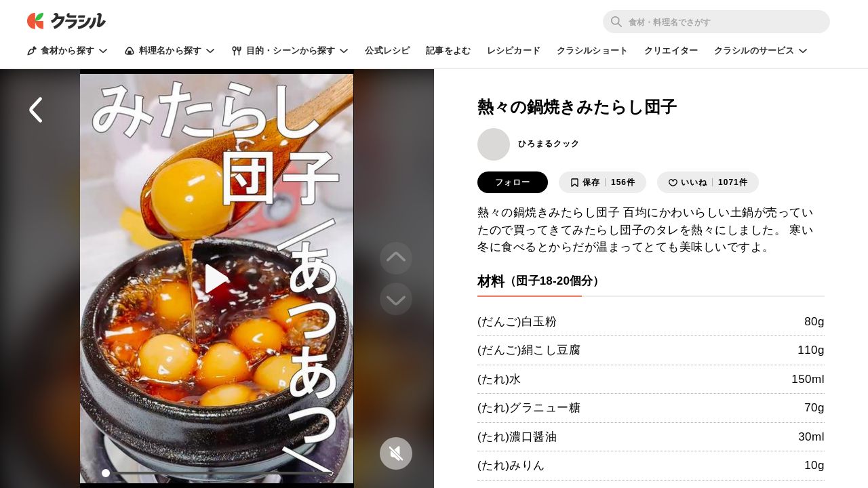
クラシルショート (592, 50)
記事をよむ (448, 50)
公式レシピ (387, 50)
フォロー (513, 182)
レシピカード (514, 50)
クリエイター (671, 50)
